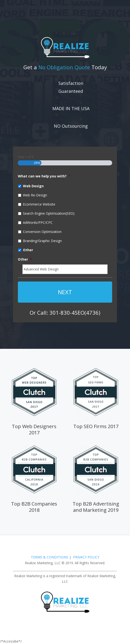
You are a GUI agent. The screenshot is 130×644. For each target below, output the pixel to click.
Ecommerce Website (39, 204)
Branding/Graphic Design (42, 241)
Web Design (33, 186)
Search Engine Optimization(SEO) (49, 213)
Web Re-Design (35, 195)
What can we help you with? (44, 176)
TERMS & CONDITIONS (50, 557)
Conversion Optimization (42, 232)
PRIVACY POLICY (86, 557)
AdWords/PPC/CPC (38, 222)
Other (28, 250)
